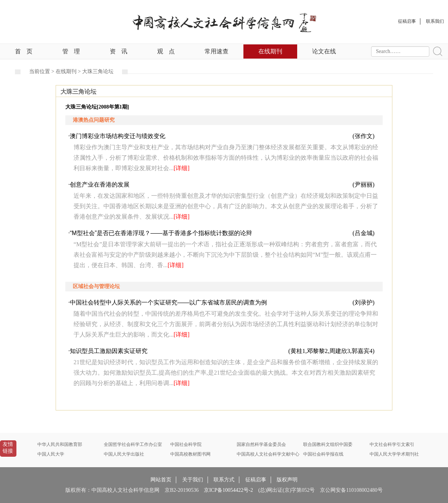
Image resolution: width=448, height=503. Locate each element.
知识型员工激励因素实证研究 (109, 351)
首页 (24, 51)
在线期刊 (270, 51)
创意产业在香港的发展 (100, 185)
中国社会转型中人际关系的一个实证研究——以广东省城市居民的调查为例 (168, 302)
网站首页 (161, 480)
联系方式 (224, 480)
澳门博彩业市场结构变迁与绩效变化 (118, 136)
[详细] (182, 168)
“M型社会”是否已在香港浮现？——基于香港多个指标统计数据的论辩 (161, 233)
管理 (71, 51)
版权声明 (287, 480)
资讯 (119, 51)
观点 (166, 51)
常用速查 (217, 51)
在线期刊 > (69, 71)
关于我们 (193, 480)
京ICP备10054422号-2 (228, 490)
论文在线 (324, 51)
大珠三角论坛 (98, 71)
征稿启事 (256, 480)
